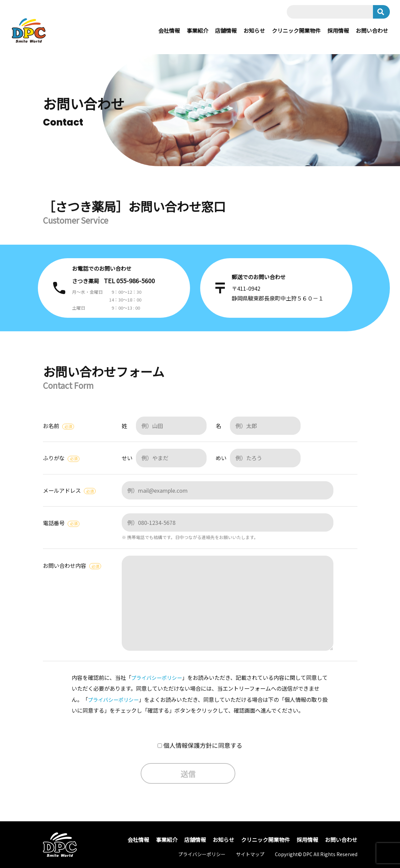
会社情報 (169, 30)
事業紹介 (197, 30)
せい (164, 458)
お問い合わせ (372, 30)
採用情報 (338, 30)
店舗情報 (226, 30)
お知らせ (254, 30)
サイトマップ (250, 854)
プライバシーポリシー (158, 677)
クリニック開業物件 (296, 30)
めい (258, 458)
